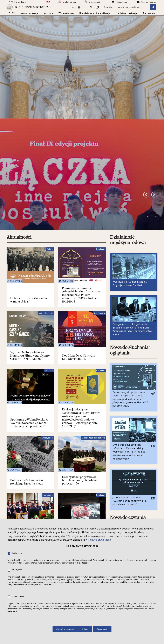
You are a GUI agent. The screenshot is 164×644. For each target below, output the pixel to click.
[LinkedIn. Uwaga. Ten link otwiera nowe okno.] (72, 14)
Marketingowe (18, 596)
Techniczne (17, 553)
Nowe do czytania (129, 458)
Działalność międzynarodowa (129, 178)
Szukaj (153, 14)
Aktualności (20, 175)
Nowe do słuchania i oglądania (131, 289)
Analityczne (17, 570)
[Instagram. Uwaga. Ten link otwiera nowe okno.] (97, 14)
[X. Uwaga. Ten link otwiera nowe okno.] (91, 14)
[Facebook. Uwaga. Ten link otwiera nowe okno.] (84, 14)
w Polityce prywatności (98, 540)
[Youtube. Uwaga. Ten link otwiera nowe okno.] (78, 14)
